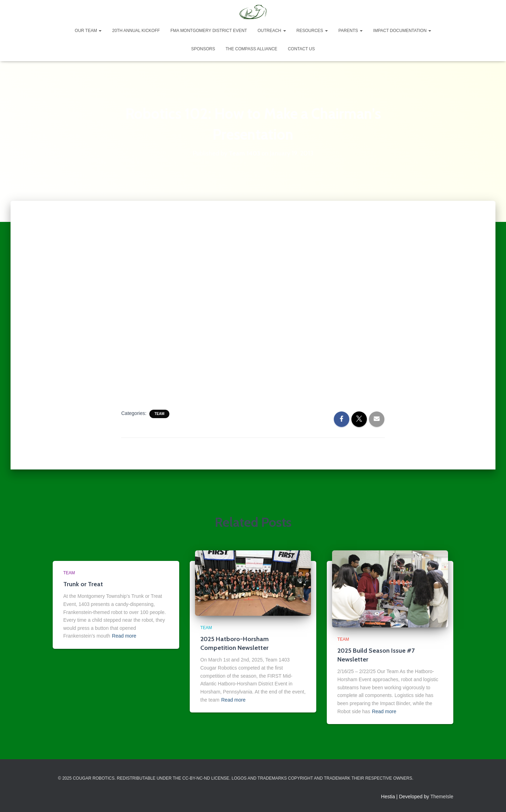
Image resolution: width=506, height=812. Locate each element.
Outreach (272, 31)
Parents (351, 31)
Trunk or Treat (83, 584)
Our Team (88, 31)
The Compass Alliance (251, 49)
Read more (124, 636)
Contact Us (301, 49)
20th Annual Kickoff (136, 31)
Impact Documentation (402, 31)
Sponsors (203, 49)
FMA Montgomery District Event (209, 31)
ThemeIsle (442, 797)
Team (159, 414)
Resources (312, 31)
